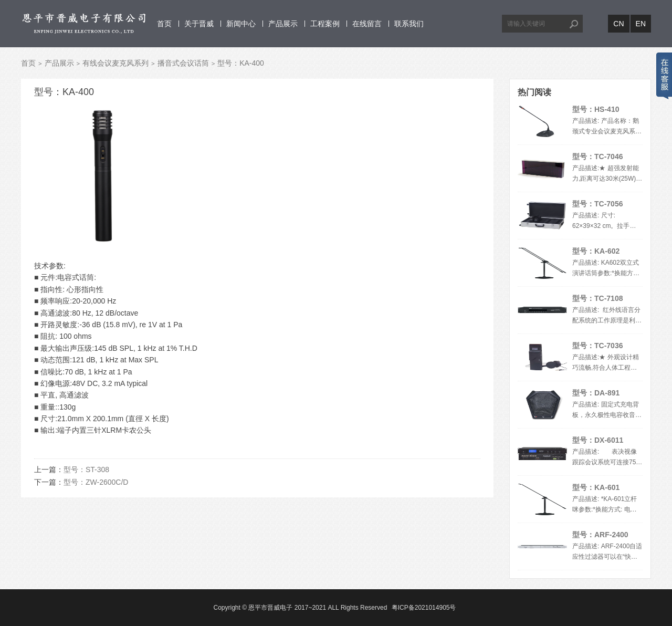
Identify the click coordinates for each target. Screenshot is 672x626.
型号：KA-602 (596, 251)
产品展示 (283, 24)
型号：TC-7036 (597, 346)
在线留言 (367, 24)
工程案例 (325, 24)
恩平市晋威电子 (270, 608)
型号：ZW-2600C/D (96, 482)
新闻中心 (241, 24)
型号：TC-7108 (597, 298)
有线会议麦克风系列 (115, 63)
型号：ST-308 (86, 470)
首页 (164, 24)
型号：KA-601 (596, 487)
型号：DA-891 (596, 393)
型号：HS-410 (596, 109)
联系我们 (409, 24)
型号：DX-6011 (598, 440)
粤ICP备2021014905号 (424, 608)
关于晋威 (199, 24)
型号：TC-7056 (597, 204)
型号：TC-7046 (597, 156)
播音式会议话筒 (183, 63)
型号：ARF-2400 (600, 535)
